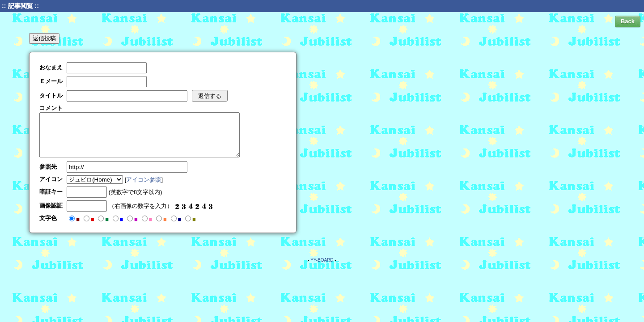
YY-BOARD (322, 260)
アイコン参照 (144, 180)
